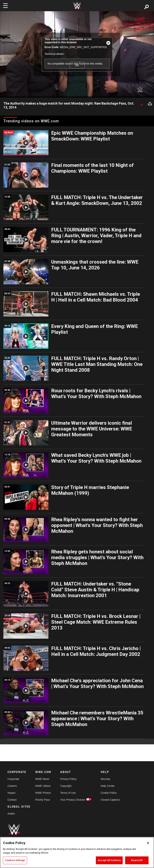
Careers (12, 786)
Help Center (108, 786)
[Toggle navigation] (5, 6)
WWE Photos (43, 793)
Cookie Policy (109, 793)
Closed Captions (110, 800)
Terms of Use (68, 793)
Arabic (11, 814)
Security (106, 779)
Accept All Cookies (109, 860)
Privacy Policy (68, 779)
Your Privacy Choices (73, 800)
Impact (11, 793)
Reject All (137, 860)
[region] (77, 852)
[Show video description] (142, 104)
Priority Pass (43, 800)
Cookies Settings (15, 860)
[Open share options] (150, 104)
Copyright (66, 786)
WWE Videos (43, 786)
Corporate (13, 779)
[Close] (148, 843)
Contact (12, 800)
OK (77, 65)
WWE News (42, 779)
